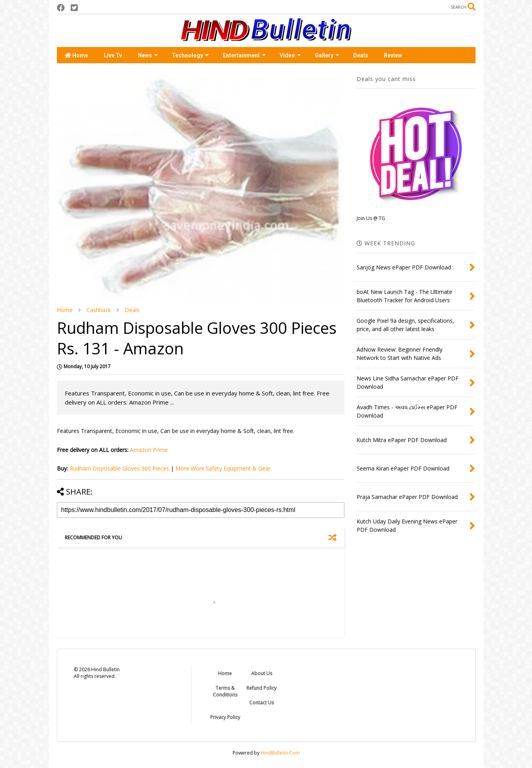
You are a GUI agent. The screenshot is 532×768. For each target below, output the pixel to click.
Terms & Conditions (225, 691)
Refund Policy (261, 688)
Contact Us (261, 703)
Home (76, 55)
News (148, 55)
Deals (361, 55)
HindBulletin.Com (280, 753)
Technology (190, 55)
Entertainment (244, 55)
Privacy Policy (225, 717)
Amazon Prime (149, 450)
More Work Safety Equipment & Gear (223, 468)
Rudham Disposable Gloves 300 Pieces (119, 468)
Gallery (327, 55)
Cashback (99, 310)
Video (290, 55)
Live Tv (113, 55)
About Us (262, 673)
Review (393, 55)
